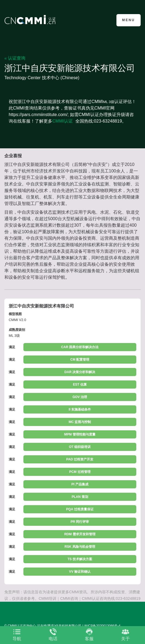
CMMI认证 (62, 121)
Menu (129, 20)
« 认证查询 (15, 58)
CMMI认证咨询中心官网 (31, 20)
